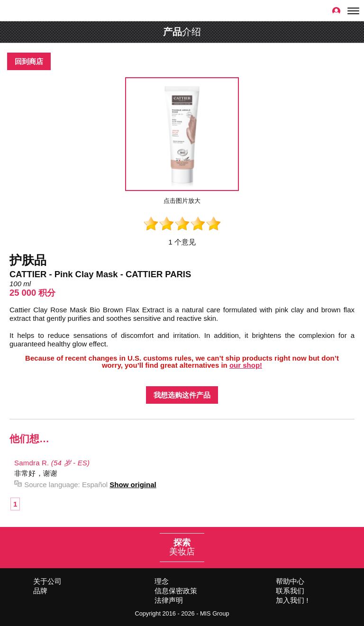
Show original (133, 485)
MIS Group (215, 613)
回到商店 (29, 61)
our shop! (246, 365)
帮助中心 (290, 581)
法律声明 (169, 600)
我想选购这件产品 (182, 395)
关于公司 (47, 581)
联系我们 (290, 591)
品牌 (40, 591)
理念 (162, 581)
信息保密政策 (176, 591)
